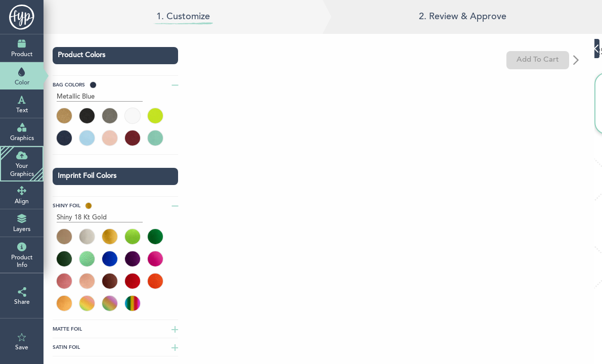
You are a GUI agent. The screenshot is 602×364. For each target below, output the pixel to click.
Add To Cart (543, 60)
